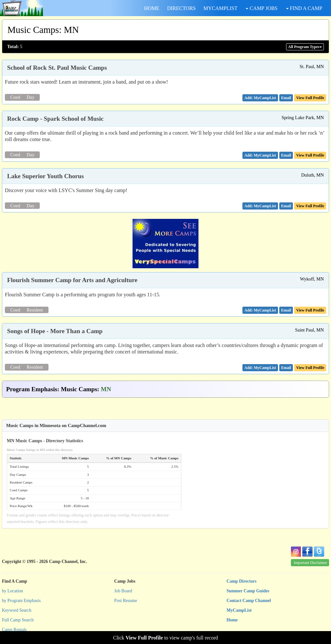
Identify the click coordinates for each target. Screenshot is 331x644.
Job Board (123, 591)
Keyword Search (17, 610)
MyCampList (239, 610)
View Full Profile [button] (310, 98)
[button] (286, 98)
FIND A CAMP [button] (304, 8)
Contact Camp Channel (249, 601)
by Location (12, 591)
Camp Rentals (14, 630)
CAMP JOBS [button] (262, 8)
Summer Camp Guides (248, 591)
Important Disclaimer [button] (310, 563)
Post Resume (126, 601)
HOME (152, 8)
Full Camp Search (18, 620)
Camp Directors (242, 581)
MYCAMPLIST (221, 8)
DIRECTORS (182, 8)
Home (232, 620)
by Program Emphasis (21, 601)
